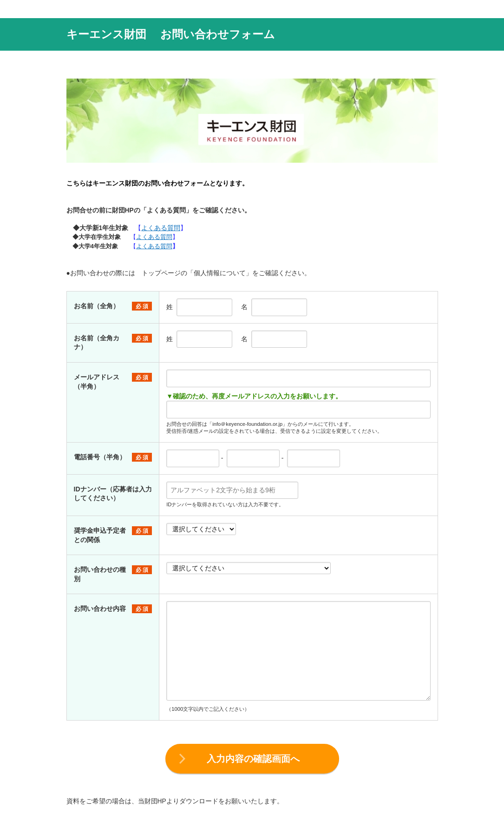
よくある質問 (161, 228)
